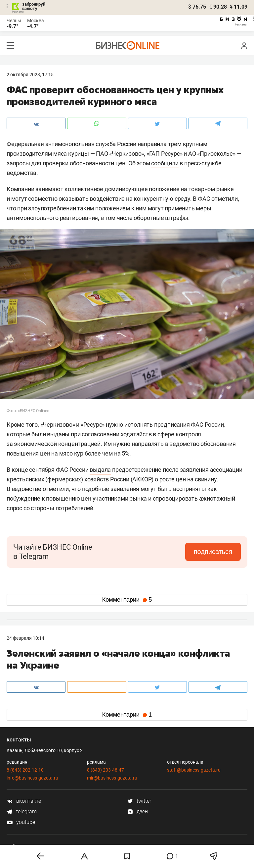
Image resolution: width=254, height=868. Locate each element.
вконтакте (24, 801)
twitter (139, 801)
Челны (14, 21)
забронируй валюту (34, 6)
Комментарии (127, 600)
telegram (22, 812)
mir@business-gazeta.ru (112, 778)
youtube (21, 822)
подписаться (213, 552)
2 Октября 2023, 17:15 (30, 75)
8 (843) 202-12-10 (25, 770)
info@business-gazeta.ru (32, 778)
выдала (100, 470)
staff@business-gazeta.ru (194, 770)
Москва (36, 21)
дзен (137, 812)
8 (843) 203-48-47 (106, 770)
